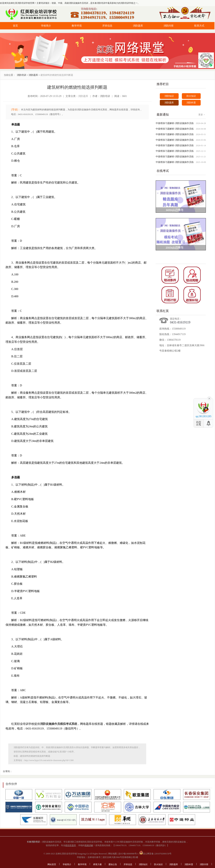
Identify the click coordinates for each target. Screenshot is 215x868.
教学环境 (77, 26)
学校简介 (46, 26)
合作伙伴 (11, 784)
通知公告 (113, 864)
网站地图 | (113, 854)
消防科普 (191, 103)
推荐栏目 (163, 84)
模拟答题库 (71, 845)
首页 (15, 26)
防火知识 (191, 96)
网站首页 (52, 864)
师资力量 (97, 864)
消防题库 (138, 26)
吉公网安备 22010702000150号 (155, 854)
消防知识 (169, 96)
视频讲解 (89, 845)
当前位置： (10, 75)
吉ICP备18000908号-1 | (129, 854)
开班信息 (107, 26)
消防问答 (169, 26)
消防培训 (21, 75)
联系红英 (163, 311)
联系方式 (199, 26)
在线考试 (163, 171)
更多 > (202, 115)
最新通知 (163, 115)
